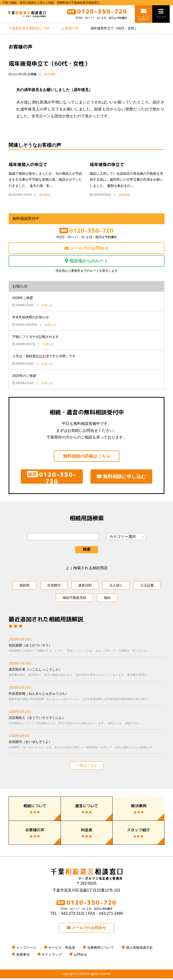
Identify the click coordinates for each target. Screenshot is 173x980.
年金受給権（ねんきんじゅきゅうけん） (86, 698)
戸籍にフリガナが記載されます (36, 338)
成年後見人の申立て (28, 166)
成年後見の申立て (107, 166)
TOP (29, 30)
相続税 (25, 587)
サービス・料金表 (62, 949)
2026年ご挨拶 (23, 299)
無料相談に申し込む (121, 478)
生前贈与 (54, 587)
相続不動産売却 (74, 599)
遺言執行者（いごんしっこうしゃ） (86, 674)
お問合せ (80, 956)
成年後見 (50, 76)
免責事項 (23, 956)
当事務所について (100, 949)
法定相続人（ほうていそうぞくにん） (86, 723)
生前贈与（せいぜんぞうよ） (86, 747)
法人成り (116, 587)
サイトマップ (52, 956)
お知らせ (47, 307)
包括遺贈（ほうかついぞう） (86, 650)
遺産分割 (85, 587)
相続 (107, 599)
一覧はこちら (87, 767)
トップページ (26, 949)
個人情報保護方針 (139, 949)
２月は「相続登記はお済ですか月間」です (44, 358)
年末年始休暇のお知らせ (31, 319)
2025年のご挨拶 (24, 377)
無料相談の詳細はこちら (87, 458)
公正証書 (147, 587)
